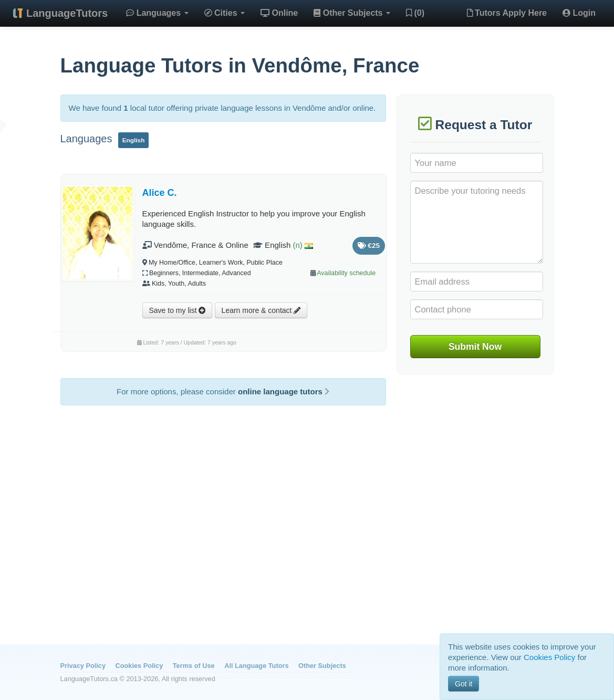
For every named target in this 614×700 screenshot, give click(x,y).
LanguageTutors (67, 13)
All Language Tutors (256, 666)
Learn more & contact (261, 310)
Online (279, 13)
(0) (415, 13)
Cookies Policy (139, 666)
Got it (464, 684)
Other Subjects (352, 13)
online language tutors (284, 391)
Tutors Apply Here (507, 13)
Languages (157, 13)
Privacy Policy (83, 666)
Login (579, 13)
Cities (225, 13)
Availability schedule (346, 273)
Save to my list (178, 310)
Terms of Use (194, 666)
